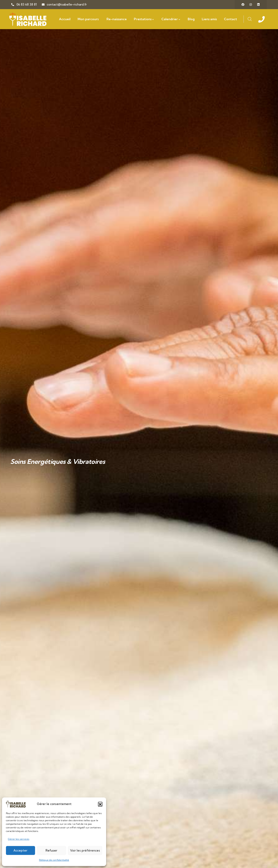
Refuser (51, 850)
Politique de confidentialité (54, 860)
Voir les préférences (85, 850)
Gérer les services (19, 839)
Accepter (20, 850)
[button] (100, 804)
